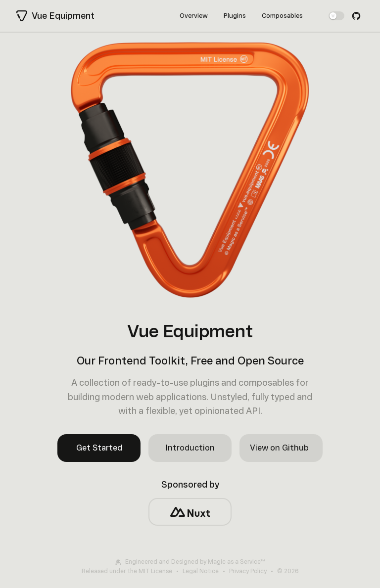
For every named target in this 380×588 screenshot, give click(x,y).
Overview (194, 16)
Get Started (99, 448)
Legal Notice (201, 571)
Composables (282, 16)
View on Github (279, 448)
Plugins (235, 16)
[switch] (336, 16)
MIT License (155, 571)
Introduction (190, 448)
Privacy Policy (248, 571)
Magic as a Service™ (237, 562)
